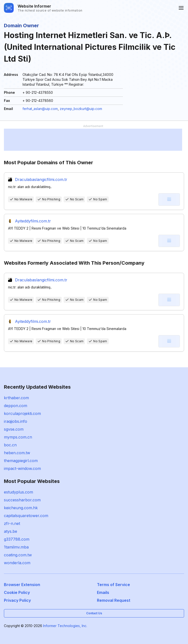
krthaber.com (16, 398)
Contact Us (94, 613)
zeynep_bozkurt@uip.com (81, 109)
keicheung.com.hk (21, 508)
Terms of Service (113, 585)
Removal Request (114, 600)
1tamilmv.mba (16, 547)
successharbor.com (22, 500)
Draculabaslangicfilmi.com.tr (41, 179)
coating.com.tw (18, 555)
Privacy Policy (17, 600)
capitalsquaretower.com (26, 516)
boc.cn (10, 445)
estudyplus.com (18, 492)
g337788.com (17, 539)
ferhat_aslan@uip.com (40, 109)
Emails (103, 592)
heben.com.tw (17, 453)
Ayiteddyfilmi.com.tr (33, 221)
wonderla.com (17, 563)
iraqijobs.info (16, 421)
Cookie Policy (17, 592)
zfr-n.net (12, 523)
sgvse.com (14, 429)
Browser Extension (22, 585)
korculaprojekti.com (22, 413)
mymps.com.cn (18, 437)
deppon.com (16, 406)
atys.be (11, 531)
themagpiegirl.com (21, 461)
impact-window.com (22, 468)
